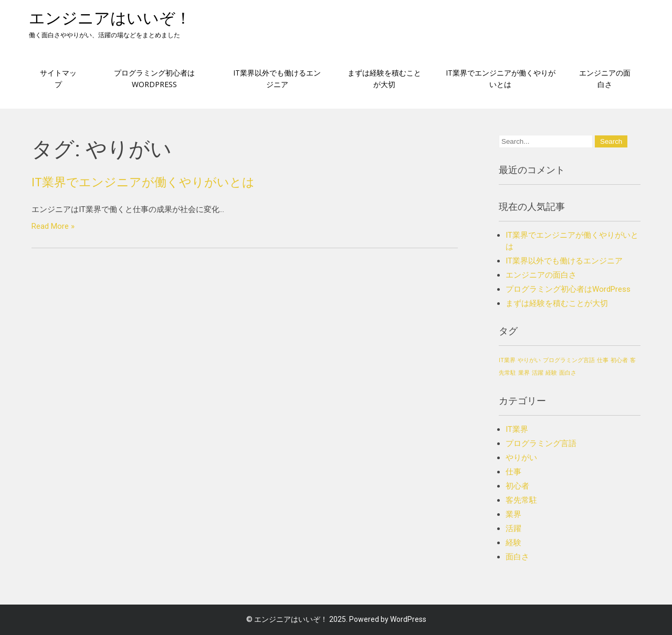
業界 (513, 514)
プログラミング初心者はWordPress (154, 78)
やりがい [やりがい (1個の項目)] (529, 360)
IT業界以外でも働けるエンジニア (277, 78)
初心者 (517, 486)
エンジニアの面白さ (605, 78)
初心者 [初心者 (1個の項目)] (619, 360)
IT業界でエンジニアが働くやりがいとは (501, 78)
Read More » (53, 226)
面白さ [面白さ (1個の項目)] (568, 373)
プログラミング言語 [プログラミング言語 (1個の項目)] (569, 360)
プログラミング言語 (541, 443)
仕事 (513, 472)
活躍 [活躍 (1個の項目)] (538, 373)
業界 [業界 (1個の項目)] (524, 373)
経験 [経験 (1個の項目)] (551, 373)
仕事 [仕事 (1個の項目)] (603, 360)
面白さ (517, 557)
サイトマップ (58, 78)
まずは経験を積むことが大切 (384, 78)
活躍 (513, 528)
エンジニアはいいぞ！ (110, 18)
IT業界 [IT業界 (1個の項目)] (507, 360)
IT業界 (517, 429)
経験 (513, 543)
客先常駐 (521, 500)
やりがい (521, 458)
